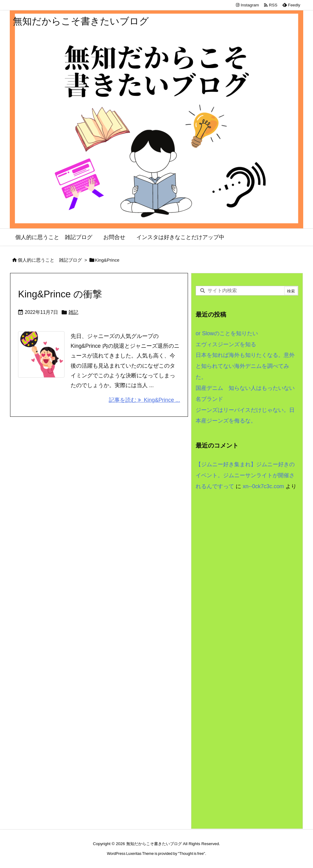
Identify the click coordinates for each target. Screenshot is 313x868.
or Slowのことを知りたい (227, 333)
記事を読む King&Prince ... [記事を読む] (144, 400)
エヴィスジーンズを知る (226, 344)
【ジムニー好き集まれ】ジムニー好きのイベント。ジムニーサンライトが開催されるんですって (245, 475)
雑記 (73, 312)
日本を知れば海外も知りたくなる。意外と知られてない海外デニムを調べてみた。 (245, 366)
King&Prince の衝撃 (60, 294)
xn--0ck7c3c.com (263, 486)
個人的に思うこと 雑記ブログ (50, 260)
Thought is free (191, 854)
